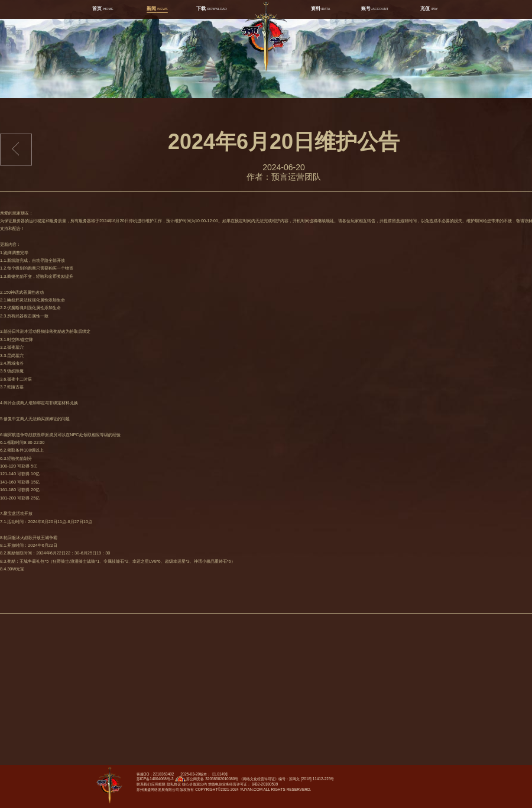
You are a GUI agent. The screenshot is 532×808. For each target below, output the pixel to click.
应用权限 (158, 784)
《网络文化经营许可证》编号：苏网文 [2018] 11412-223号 (287, 779)
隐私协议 (174, 784)
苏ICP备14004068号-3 (155, 779)
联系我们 (144, 784)
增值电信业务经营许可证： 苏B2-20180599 (243, 784)
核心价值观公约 (194, 784)
